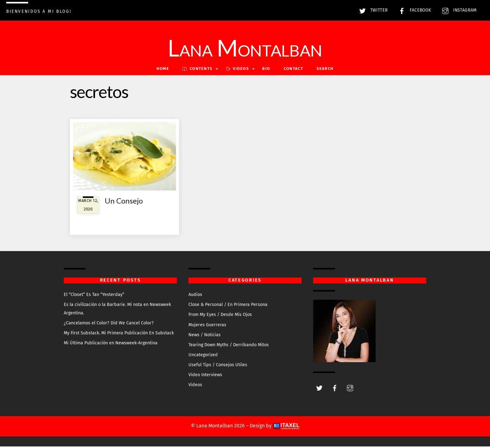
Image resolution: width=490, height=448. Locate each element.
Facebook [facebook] (413, 10)
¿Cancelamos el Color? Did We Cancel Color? (109, 324)
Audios (195, 296)
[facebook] (335, 389)
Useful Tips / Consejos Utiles (218, 366)
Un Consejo (124, 202)
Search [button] (325, 70)
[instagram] (350, 389)
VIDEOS (237, 70)
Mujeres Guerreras (207, 326)
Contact (293, 70)
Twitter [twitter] (372, 10)
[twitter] (319, 389)
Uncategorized (203, 356)
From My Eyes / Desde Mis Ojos (220, 316)
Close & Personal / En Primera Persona (228, 306)
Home (163, 70)
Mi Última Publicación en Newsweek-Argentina (111, 344)
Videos (195, 386)
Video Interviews (205, 376)
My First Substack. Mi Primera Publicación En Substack (119, 334)
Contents (197, 70)
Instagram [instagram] (458, 10)
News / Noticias (205, 336)
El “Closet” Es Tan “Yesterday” (94, 296)
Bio (266, 70)
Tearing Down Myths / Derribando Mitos (229, 346)
